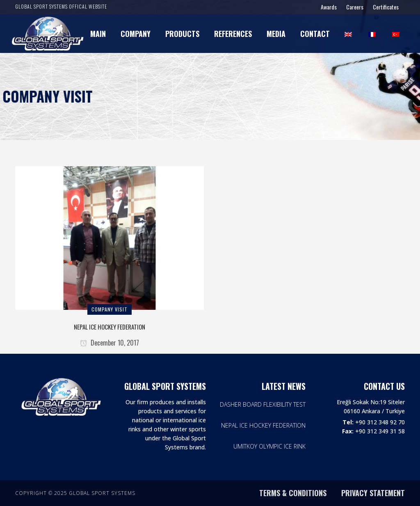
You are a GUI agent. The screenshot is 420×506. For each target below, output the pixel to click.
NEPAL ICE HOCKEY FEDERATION (110, 327)
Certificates (386, 7)
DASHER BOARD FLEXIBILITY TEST (263, 404)
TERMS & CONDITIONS (293, 493)
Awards (329, 7)
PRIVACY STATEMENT (373, 493)
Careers (355, 7)
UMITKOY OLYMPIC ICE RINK (269, 446)
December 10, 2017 (110, 343)
